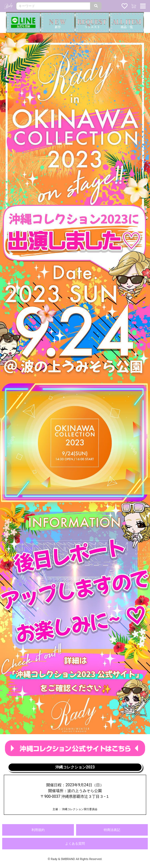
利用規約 (38, 830)
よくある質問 (75, 844)
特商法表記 (112, 830)
